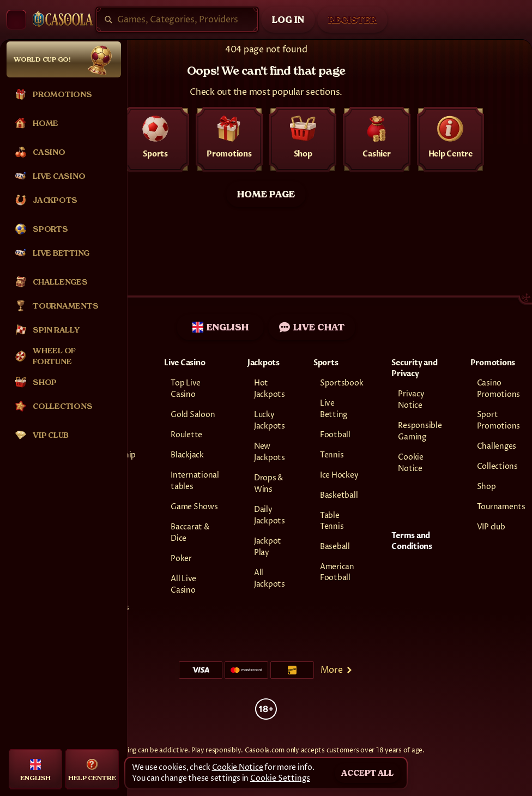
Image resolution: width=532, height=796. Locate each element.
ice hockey (339, 475)
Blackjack (187, 455)
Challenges (497, 446)
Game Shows (194, 507)
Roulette (186, 435)
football (335, 435)
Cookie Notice (238, 767)
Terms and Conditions (412, 541)
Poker (181, 559)
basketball (339, 495)
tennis (332, 455)
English (220, 327)
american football (337, 572)
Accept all (367, 773)
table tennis (332, 521)
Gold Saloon (193, 415)
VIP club (491, 527)
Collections (497, 466)
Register (352, 20)
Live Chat (312, 327)
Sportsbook (342, 383)
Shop (486, 487)
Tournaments (501, 507)
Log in (288, 20)
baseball (335, 547)
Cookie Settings (280, 779)
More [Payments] (337, 670)
